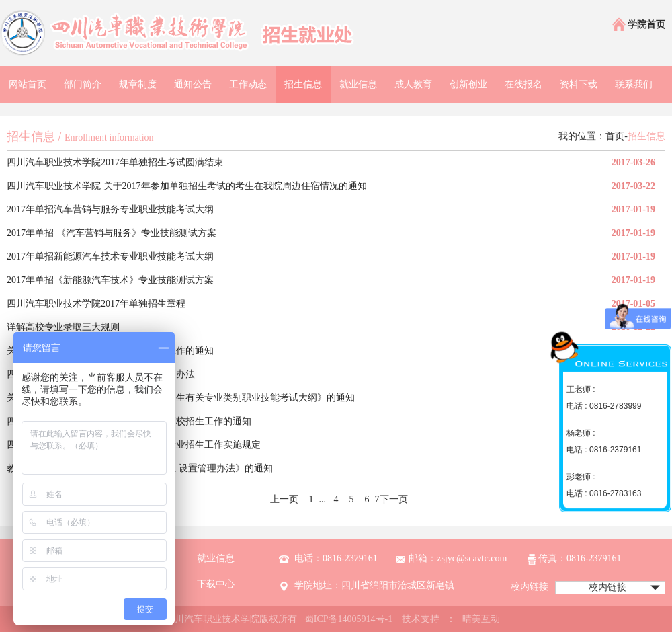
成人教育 (413, 84)
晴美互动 (481, 619)
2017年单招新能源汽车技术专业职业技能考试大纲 (110, 256)
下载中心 (216, 584)
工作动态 (248, 84)
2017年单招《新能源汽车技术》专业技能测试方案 (110, 280)
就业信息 (358, 84)
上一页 (284, 499)
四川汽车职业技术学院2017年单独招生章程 (96, 304)
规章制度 (138, 84)
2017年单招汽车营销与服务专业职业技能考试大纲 (110, 209)
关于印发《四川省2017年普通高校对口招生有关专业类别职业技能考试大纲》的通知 (181, 398)
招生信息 (303, 84)
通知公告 (193, 84)
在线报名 (523, 84)
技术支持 (421, 619)
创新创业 (468, 84)
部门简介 (83, 84)
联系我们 (634, 84)
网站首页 (28, 84)
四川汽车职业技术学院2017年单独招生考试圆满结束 (115, 162)
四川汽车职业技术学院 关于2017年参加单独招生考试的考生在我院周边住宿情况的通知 (187, 186)
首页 (615, 136)
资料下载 (579, 84)
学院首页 (638, 25)
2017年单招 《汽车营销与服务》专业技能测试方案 (112, 233)
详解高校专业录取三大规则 (63, 327)
